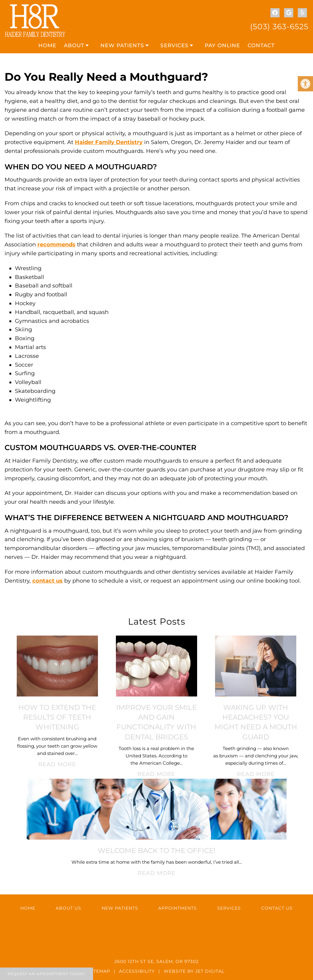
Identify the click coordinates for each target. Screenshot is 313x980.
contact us (47, 581)
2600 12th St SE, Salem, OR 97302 (156, 961)
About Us (68, 908)
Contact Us (277, 908)
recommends (56, 245)
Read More (57, 764)
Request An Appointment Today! (47, 974)
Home (47, 45)
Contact (261, 45)
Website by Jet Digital (194, 971)
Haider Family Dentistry (109, 142)
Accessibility (137, 971)
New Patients (122, 45)
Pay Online (222, 45)
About (74, 45)
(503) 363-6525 (279, 26)
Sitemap (99, 971)
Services (174, 45)
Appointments (177, 908)
